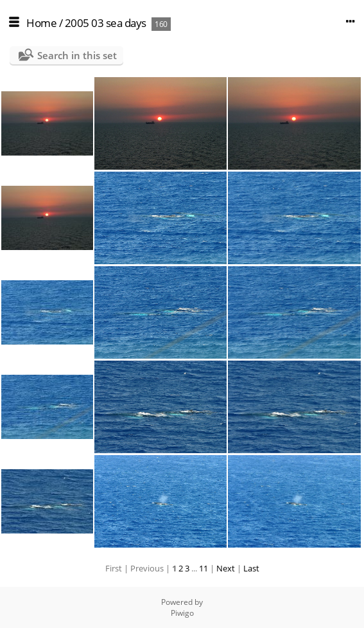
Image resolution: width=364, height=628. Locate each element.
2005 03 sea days (106, 23)
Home (41, 23)
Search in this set (77, 55)
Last (251, 568)
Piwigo (182, 613)
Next (226, 568)
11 (204, 568)
